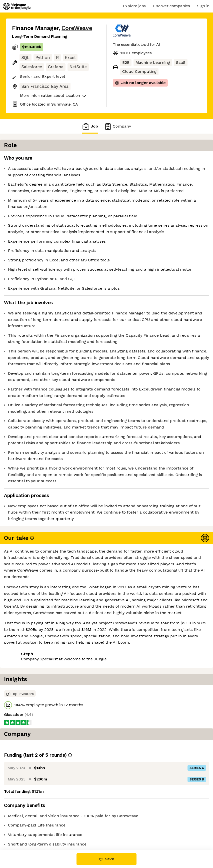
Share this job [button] (26, 820)
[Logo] (17, 6)
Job (90, 126)
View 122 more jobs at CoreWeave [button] (44, 829)
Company (117, 126)
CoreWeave (77, 28)
